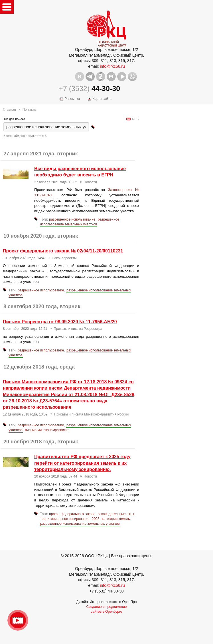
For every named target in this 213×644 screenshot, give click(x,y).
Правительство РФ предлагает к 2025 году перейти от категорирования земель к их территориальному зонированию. (82, 463)
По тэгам (30, 110)
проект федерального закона (72, 514)
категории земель (116, 519)
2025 (96, 519)
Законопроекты (64, 258)
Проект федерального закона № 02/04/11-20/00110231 (63, 251)
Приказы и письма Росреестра (78, 329)
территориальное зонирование (65, 519)
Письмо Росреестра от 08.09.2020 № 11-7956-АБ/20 (60, 322)
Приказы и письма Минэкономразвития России (91, 414)
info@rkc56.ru (112, 66)
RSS (134, 119)
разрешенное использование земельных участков (80, 222)
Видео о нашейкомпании (18, 620)
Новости (90, 182)
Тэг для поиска (14, 119)
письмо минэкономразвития (47, 430)
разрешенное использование (72, 219)
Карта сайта (102, 99)
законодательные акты (116, 514)
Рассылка (72, 99)
